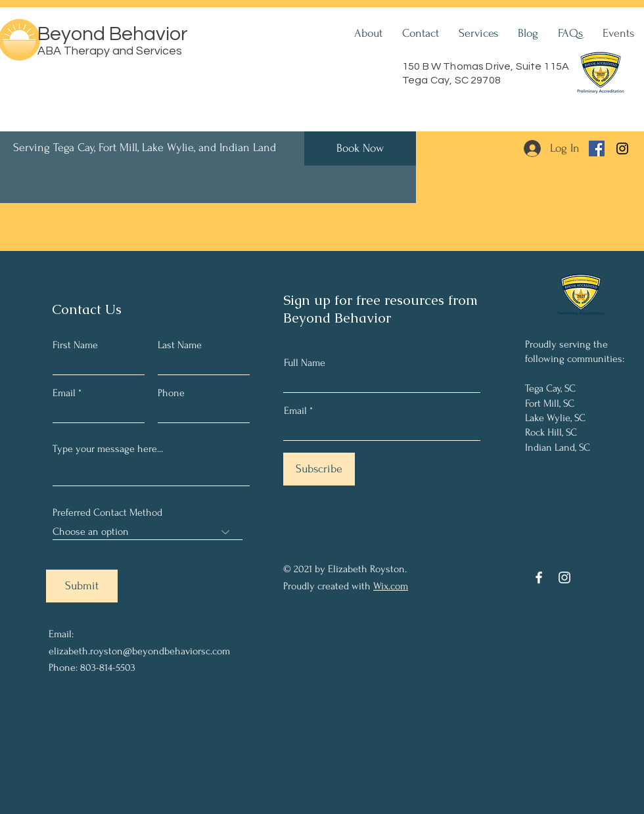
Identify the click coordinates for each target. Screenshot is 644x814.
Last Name (180, 345)
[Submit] (82, 586)
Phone (171, 393)
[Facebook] (597, 148)
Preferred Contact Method (107, 512)
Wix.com (391, 586)
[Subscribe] (319, 469)
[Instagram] (622, 148)
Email (64, 393)
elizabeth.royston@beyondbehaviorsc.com (139, 651)
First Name (75, 345)
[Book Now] (360, 148)
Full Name (305, 363)
